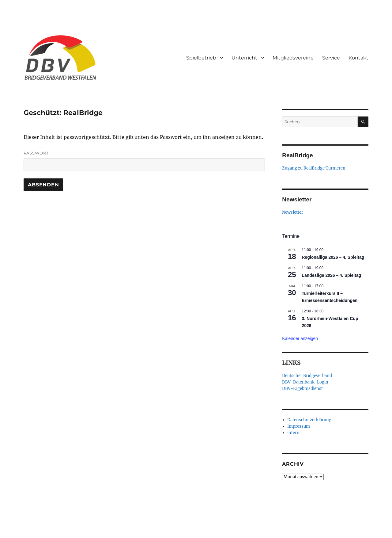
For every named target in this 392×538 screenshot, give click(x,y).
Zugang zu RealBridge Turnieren (314, 168)
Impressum (299, 426)
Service (331, 58)
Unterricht (244, 58)
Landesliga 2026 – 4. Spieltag (331, 275)
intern (293, 433)
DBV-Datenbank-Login (305, 382)
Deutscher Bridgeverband (307, 376)
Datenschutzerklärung (309, 420)
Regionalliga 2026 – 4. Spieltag (333, 257)
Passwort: (144, 161)
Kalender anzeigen (300, 338)
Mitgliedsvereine (293, 58)
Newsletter (293, 212)
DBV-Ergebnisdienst (302, 389)
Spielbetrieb (201, 58)
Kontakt (358, 58)
